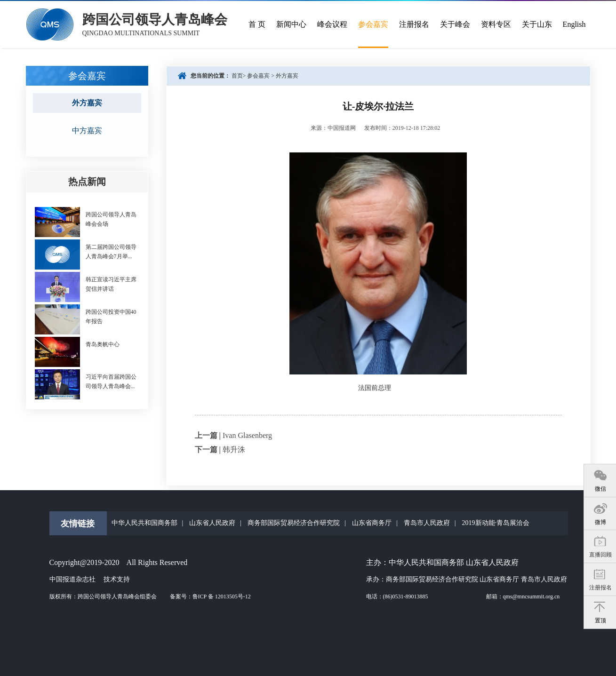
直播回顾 (600, 555)
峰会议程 (332, 24)
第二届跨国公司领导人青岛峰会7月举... (111, 252)
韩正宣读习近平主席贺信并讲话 (111, 284)
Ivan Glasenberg (247, 435)
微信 (600, 489)
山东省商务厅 (372, 523)
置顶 (600, 620)
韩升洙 (234, 449)
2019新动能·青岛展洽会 (496, 523)
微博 (600, 522)
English (574, 24)
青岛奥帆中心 (103, 344)
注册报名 (600, 588)
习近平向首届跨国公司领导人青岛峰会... (111, 382)
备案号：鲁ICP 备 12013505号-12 (210, 596)
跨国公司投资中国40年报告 (111, 317)
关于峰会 (455, 24)
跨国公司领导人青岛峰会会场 (111, 219)
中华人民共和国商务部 (144, 523)
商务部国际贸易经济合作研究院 (294, 523)
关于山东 (537, 24)
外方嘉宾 (287, 76)
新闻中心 (291, 24)
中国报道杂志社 (72, 579)
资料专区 (496, 24)
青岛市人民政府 (427, 523)
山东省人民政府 (212, 523)
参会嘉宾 (373, 24)
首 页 (257, 24)
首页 (237, 76)
